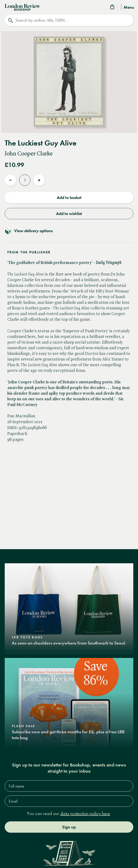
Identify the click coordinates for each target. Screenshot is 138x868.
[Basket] (113, 8)
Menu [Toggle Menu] (128, 8)
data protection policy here (85, 813)
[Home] (22, 7)
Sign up (69, 827)
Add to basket (69, 198)
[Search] (69, 20)
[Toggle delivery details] (69, 231)
